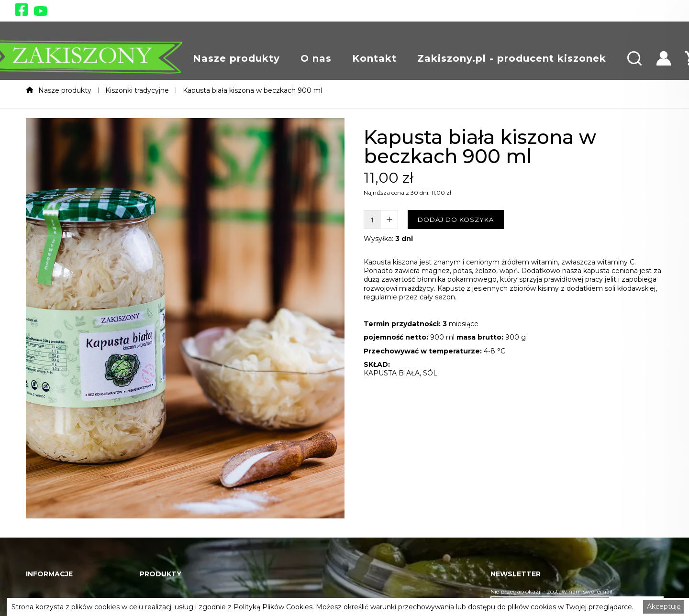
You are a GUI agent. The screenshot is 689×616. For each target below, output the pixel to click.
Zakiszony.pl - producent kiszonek (512, 58)
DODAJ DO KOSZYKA (456, 220)
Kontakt (374, 58)
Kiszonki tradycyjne (137, 90)
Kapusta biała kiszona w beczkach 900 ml (252, 90)
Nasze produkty (236, 58)
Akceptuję (664, 606)
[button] (236, 58)
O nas (316, 58)
